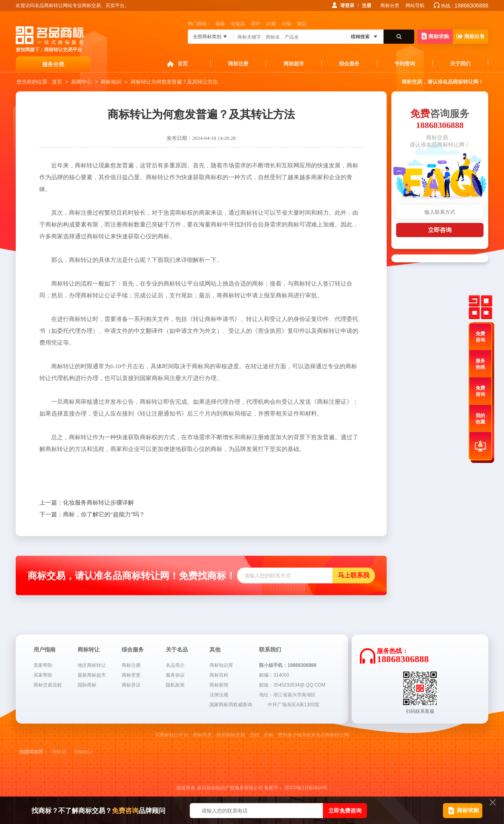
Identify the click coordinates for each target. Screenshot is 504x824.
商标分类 (390, 6)
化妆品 (238, 24)
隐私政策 (175, 685)
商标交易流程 (48, 685)
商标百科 (219, 675)
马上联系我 (354, 575)
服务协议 (175, 675)
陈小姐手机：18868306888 (288, 665)
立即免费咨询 (345, 811)
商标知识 (111, 82)
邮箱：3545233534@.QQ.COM (292, 685)
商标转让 (83, 752)
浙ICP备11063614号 (306, 788)
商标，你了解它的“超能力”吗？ (92, 514)
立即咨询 (440, 230)
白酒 (271, 24)
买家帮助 (43, 675)
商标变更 (131, 675)
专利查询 (405, 64)
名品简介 (175, 665)
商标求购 (435, 36)
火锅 (286, 24)
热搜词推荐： (33, 752)
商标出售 (471, 36)
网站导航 (415, 6)
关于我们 (460, 64)
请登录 (347, 6)
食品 (302, 24)
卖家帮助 (43, 665)
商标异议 (131, 685)
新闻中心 (82, 82)
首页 (183, 64)
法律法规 (219, 695)
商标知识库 (221, 665)
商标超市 (294, 64)
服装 (220, 24)
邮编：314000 (274, 675)
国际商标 (87, 685)
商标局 (59, 752)
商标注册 (238, 64)
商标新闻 (219, 685)
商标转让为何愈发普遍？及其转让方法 (174, 82)
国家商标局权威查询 (231, 705)
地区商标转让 (92, 665)
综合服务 (349, 64)
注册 (367, 6)
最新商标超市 (92, 675)
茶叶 (256, 24)
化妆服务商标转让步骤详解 (87, 503)
